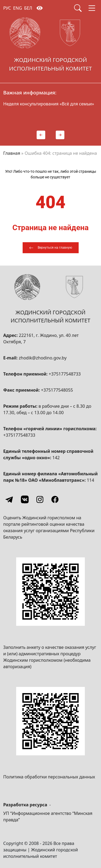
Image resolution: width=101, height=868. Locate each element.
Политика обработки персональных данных (49, 777)
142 (56, 458)
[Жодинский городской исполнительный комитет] (50, 46)
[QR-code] (50, 592)
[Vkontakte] (25, 499)
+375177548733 (65, 374)
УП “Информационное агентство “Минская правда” (48, 816)
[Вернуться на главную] (51, 248)
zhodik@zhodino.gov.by (43, 358)
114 (90, 480)
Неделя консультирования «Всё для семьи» (49, 104)
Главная (12, 153)
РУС (7, 8)
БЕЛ (28, 8)
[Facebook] (55, 499)
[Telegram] (10, 499)
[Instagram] (40, 499)
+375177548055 (57, 390)
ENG (18, 8)
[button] (41, 135)
